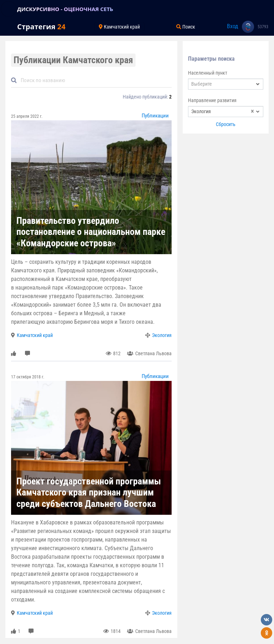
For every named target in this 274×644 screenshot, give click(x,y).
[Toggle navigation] (9, 9)
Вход (233, 26)
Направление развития (212, 100)
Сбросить (226, 124)
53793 (263, 27)
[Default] (94, 80)
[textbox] (226, 84)
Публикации (155, 116)
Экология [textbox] (223, 112)
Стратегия (41, 27)
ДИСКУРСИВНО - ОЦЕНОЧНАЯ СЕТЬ (65, 9)
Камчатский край (35, 335)
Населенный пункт (208, 73)
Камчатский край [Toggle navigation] (119, 27)
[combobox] (226, 84)
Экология (162, 335)
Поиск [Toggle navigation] (186, 27)
